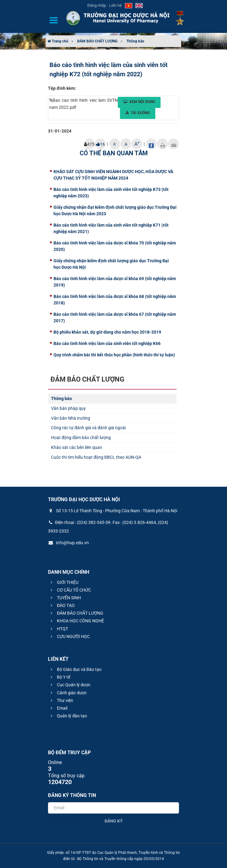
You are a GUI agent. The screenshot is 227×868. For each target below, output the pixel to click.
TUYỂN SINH (65, 598)
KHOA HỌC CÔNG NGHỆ (76, 621)
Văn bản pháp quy (68, 408)
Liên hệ (115, 5)
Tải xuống (138, 113)
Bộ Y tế (60, 677)
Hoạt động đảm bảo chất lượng (81, 438)
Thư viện (61, 700)
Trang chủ (58, 41)
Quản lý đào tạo (68, 716)
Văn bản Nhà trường (71, 418)
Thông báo (135, 41)
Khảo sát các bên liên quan (77, 447)
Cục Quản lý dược (70, 685)
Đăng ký (114, 821)
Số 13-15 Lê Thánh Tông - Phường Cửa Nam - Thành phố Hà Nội (113, 511)
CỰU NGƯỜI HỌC (69, 636)
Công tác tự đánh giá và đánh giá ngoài (88, 428)
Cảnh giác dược (68, 693)
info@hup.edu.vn (68, 543)
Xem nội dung (139, 102)
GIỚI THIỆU (64, 582)
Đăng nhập (97, 5)
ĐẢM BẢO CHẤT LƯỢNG (97, 41)
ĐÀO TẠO (62, 605)
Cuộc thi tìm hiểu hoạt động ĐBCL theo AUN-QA (96, 457)
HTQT (58, 629)
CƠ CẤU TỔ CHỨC (70, 590)
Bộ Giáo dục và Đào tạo (75, 669)
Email (58, 708)
